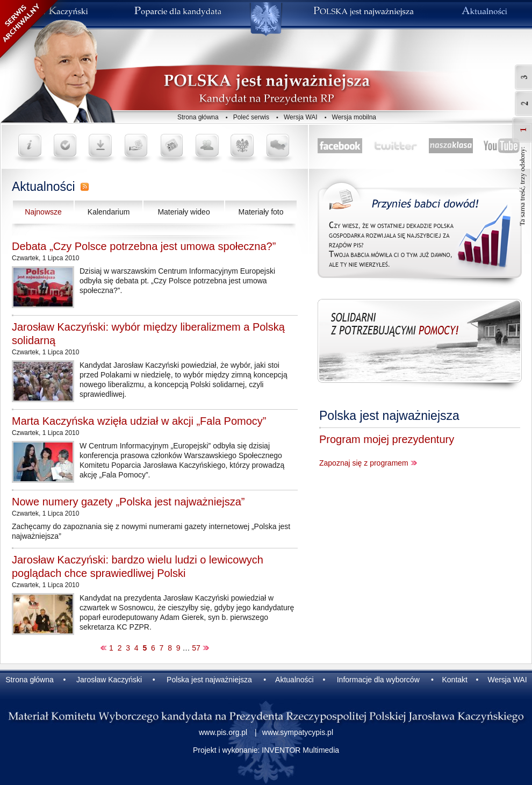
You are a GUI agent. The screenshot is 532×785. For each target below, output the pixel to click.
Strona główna (198, 117)
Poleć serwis (251, 117)
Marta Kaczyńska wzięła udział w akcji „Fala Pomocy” (139, 421)
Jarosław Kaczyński (109, 680)
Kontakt (454, 680)
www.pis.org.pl (223, 732)
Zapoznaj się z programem (364, 463)
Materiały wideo (184, 212)
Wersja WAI (301, 117)
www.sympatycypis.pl (298, 732)
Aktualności (44, 187)
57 (196, 648)
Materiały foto (261, 212)
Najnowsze (43, 212)
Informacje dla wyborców (378, 680)
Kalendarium (109, 212)
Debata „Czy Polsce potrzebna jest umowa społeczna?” (144, 246)
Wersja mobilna (354, 117)
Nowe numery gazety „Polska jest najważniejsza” (128, 502)
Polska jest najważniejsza (389, 416)
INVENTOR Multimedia (300, 750)
